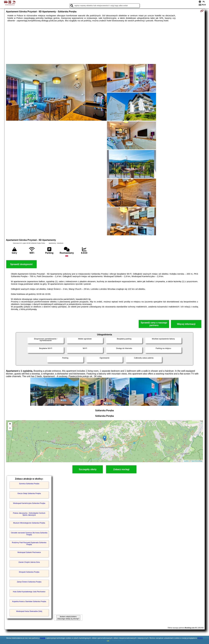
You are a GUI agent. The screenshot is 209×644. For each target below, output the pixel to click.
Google (43, 638)
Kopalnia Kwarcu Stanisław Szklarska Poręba (29, 601)
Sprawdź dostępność (21, 264)
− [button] (10, 428)
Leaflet (186, 461)
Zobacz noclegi (121, 469)
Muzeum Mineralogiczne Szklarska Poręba (29, 523)
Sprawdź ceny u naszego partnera (154, 324)
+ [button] (10, 424)
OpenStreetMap (197, 461)
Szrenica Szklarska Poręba (29, 484)
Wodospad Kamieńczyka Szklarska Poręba (29, 503)
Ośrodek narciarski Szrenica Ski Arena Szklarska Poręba (29, 534)
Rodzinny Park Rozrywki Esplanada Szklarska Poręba (29, 544)
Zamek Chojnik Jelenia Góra (29, 562)
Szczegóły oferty (88, 469)
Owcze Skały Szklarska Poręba (29, 493)
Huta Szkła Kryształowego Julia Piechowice (29, 592)
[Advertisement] (104, 43)
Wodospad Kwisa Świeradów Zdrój (29, 611)
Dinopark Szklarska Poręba (29, 572)
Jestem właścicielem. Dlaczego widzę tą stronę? (68, 618)
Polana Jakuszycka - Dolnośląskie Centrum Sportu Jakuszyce (29, 514)
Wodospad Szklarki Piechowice (29, 552)
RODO (200, 638)
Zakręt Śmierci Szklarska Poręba (29, 582)
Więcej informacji (186, 324)
